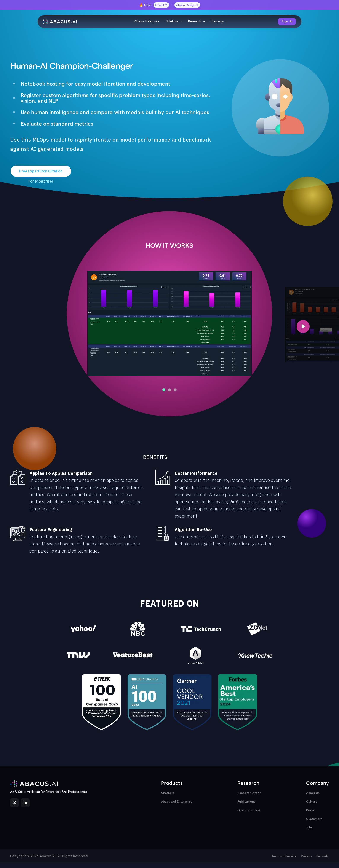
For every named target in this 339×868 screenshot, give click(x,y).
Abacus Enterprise (147, 21)
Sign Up (287, 21)
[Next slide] (303, 326)
